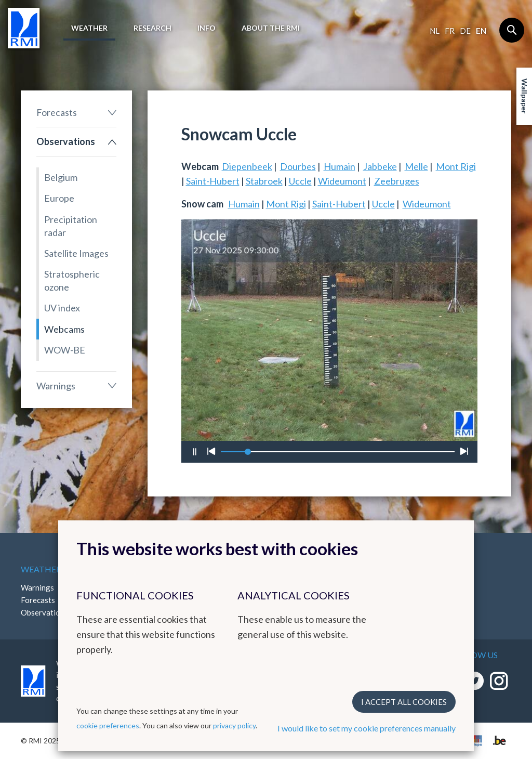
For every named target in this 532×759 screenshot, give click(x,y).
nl (435, 31)
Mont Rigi (456, 166)
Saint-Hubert (213, 181)
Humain (340, 166)
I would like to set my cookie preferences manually (367, 728)
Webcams (64, 329)
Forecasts (57, 112)
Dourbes (298, 166)
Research (152, 28)
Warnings (56, 386)
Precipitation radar (71, 226)
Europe (59, 198)
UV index (62, 308)
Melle (416, 166)
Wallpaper (524, 96)
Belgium (61, 177)
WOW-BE (65, 350)
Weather (89, 28)
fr (450, 31)
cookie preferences (108, 725)
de (465, 31)
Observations (66, 141)
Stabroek (264, 181)
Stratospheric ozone (72, 280)
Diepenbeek (247, 166)
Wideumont (342, 181)
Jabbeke (380, 166)
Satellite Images (76, 253)
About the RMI (271, 28)
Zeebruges (397, 181)
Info (207, 28)
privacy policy (234, 725)
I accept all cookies (404, 702)
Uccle (300, 181)
